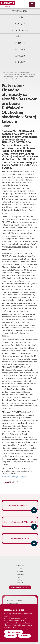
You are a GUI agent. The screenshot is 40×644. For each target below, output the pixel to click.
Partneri (20, 43)
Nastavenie (24, 636)
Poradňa (20, 56)
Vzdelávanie (20, 30)
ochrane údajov (10, 627)
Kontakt (20, 49)
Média (20, 37)
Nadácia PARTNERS (10, 72)
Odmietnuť (11, 636)
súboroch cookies (24, 625)
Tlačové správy (24, 72)
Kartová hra (20, 11)
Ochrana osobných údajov (20, 587)
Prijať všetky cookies (14, 632)
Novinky (20, 24)
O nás (20, 18)
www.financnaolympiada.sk (14, 476)
